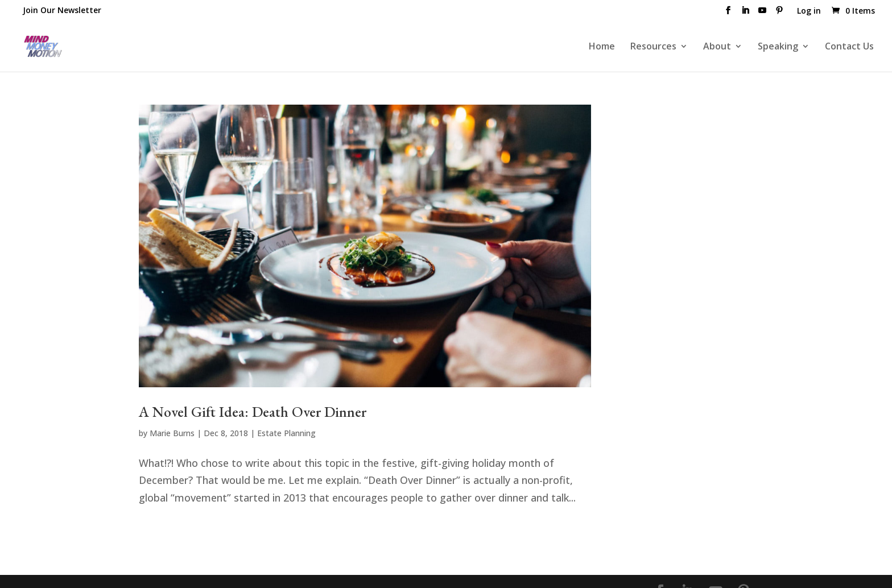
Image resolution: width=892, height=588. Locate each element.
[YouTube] (762, 14)
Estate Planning (286, 433)
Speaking (778, 47)
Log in (809, 11)
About (717, 47)
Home (602, 47)
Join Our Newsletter (62, 10)
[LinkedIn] (745, 14)
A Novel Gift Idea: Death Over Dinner (253, 412)
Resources (653, 47)
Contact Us (849, 47)
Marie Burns (172, 433)
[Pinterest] (779, 14)
